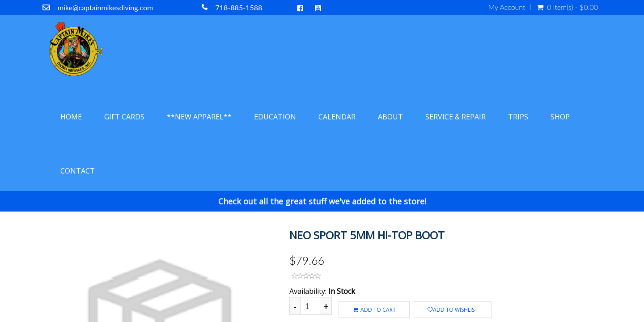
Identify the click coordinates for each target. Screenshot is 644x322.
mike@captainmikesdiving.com (105, 7)
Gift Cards (124, 117)
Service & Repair (455, 117)
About (390, 117)
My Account (507, 7)
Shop (560, 117)
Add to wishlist (453, 310)
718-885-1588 (239, 7)
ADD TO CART (374, 310)
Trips (518, 117)
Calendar (337, 117)
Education (275, 117)
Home (71, 117)
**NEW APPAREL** (199, 117)
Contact (78, 171)
